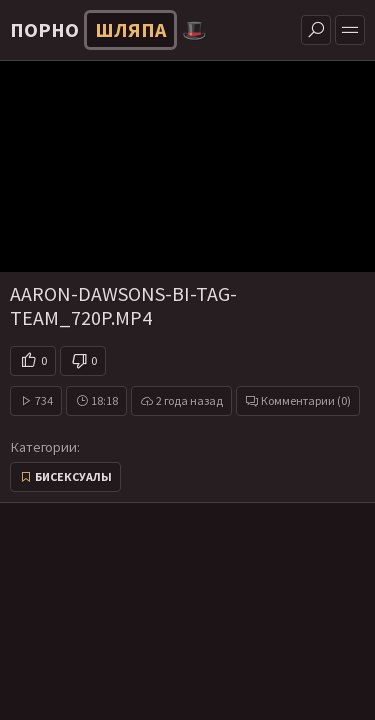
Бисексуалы (73, 476)
